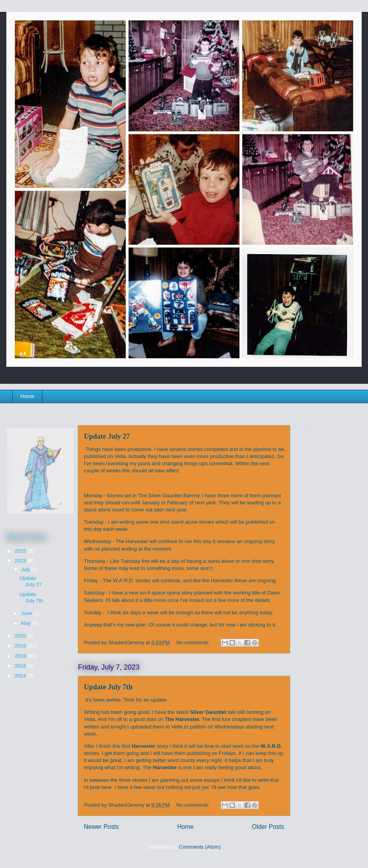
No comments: (194, 643)
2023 (21, 561)
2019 (21, 646)
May (27, 623)
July (26, 569)
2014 (21, 676)
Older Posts (268, 827)
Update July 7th (108, 687)
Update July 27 (107, 436)
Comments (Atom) (200, 847)
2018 (21, 656)
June (27, 613)
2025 (21, 551)
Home (28, 396)
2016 (21, 666)
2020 (21, 636)
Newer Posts (101, 827)
